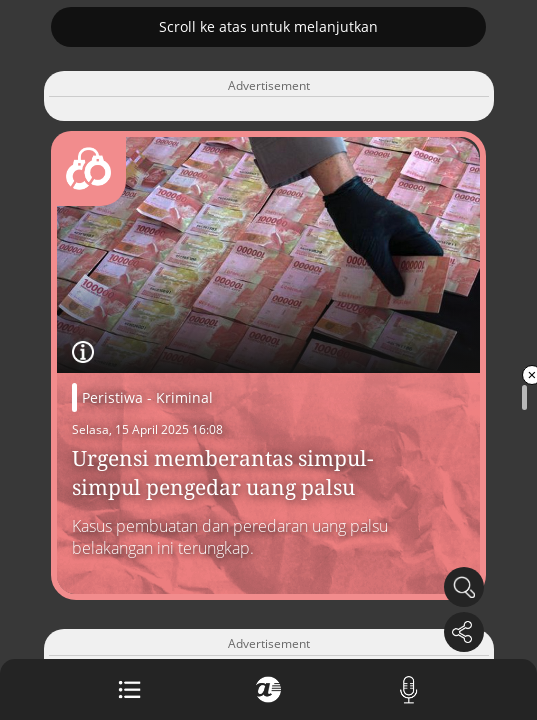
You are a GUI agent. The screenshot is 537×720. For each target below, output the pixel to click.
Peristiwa (112, 397)
